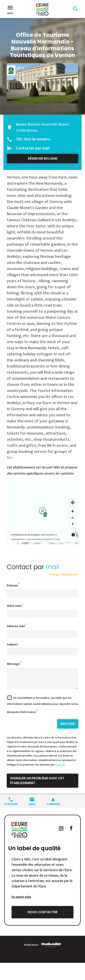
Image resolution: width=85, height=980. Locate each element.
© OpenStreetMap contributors (39, 539)
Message (13, 664)
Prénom (12, 585)
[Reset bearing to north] (73, 524)
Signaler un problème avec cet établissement (37, 784)
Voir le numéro (37, 139)
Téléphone (11, 807)
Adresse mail (16, 626)
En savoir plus (21, 900)
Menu (10, 9)
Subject (12, 644)
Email (32, 807)
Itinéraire (53, 807)
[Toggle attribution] (73, 535)
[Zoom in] (73, 511)
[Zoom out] (73, 518)
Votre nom (14, 606)
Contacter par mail (33, 148)
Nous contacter (43, 915)
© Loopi (56, 539)
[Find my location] (73, 502)
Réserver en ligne (43, 158)
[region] (42, 510)
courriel (60, 768)
